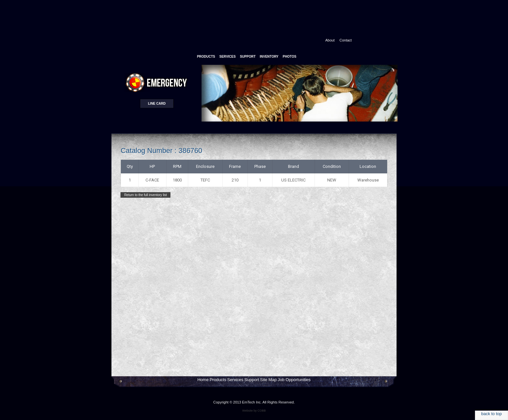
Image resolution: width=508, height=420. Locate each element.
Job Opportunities (294, 380)
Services (235, 380)
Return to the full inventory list (145, 195)
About (330, 40)
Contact (346, 40)
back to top (491, 414)
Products (218, 380)
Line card (157, 104)
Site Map (268, 380)
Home (203, 380)
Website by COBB (254, 411)
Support (252, 380)
